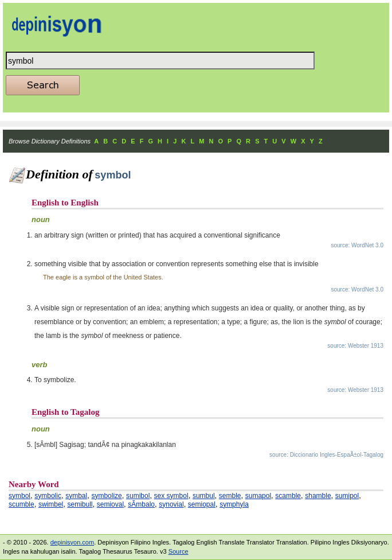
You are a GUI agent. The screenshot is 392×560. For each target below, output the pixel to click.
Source (179, 551)
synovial (171, 504)
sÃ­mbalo (141, 504)
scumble (21, 504)
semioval (110, 504)
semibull (80, 504)
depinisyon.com (72, 542)
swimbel (51, 504)
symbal (76, 496)
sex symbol (171, 496)
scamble (288, 496)
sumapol (258, 496)
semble (230, 496)
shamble (318, 496)
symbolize (106, 496)
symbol (19, 496)
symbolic (48, 496)
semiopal (202, 504)
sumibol (138, 496)
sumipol (347, 496)
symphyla (234, 504)
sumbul (204, 496)
